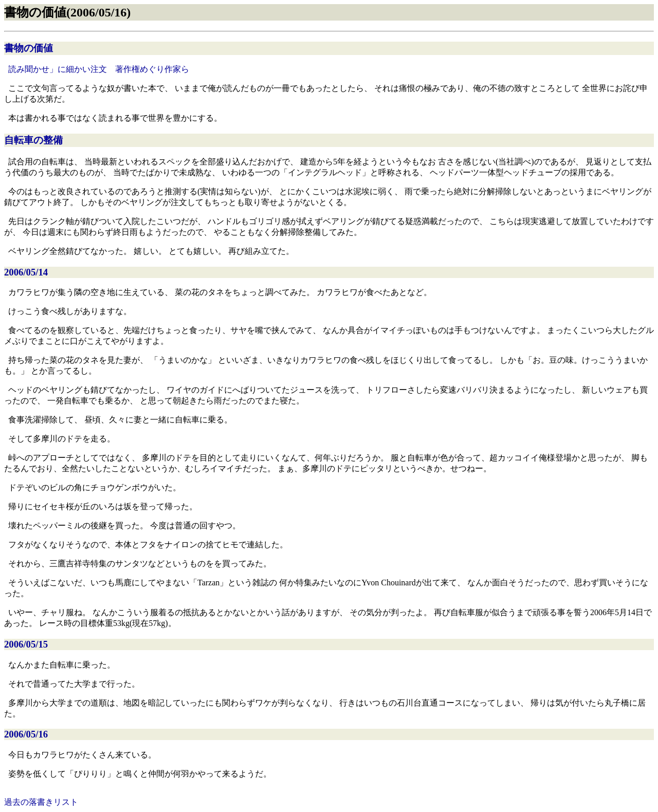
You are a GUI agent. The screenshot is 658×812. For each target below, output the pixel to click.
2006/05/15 (26, 644)
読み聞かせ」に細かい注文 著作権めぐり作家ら (99, 69)
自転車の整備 (33, 140)
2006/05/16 (26, 734)
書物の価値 (29, 48)
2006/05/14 (26, 272)
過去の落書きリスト (41, 802)
